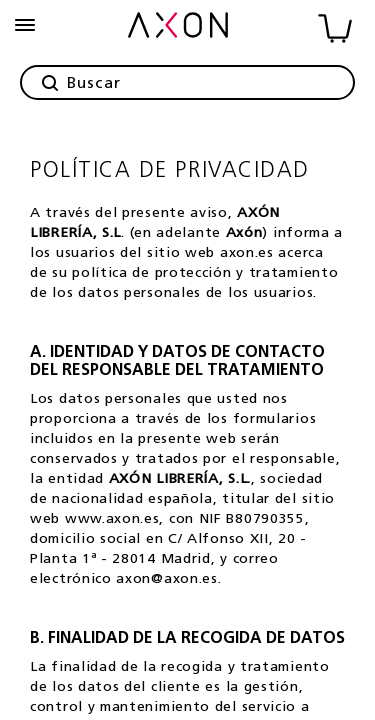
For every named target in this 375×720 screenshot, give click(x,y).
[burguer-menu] (25, 25)
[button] (25, 25)
